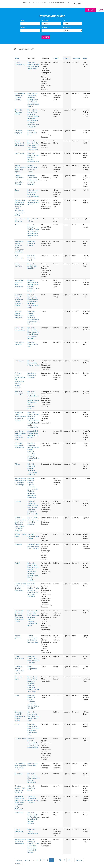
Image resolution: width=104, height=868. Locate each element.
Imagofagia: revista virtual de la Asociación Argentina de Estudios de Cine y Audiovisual (20, 803)
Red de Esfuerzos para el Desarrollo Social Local (33, 547)
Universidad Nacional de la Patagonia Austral (34, 363)
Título (22, 21)
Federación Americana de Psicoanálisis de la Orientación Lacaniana (34, 180)
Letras (17, 724)
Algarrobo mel (20, 153)
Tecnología (31, 510)
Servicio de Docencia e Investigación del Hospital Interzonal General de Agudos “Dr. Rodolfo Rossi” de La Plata (33, 452)
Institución (45, 27)
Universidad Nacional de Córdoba (31, 243)
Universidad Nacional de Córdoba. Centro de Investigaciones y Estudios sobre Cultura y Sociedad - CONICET (33, 400)
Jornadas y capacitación (59, 3)
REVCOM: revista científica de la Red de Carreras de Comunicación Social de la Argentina (20, 524)
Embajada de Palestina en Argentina (32, 375)
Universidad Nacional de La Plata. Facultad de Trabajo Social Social (33, 716)
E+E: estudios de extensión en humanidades (20, 842)
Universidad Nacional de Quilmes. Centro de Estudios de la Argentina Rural (33, 743)
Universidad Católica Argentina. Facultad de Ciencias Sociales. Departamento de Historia (33, 318)
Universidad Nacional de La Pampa (32, 133)
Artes (36, 508)
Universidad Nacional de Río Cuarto (33, 344)
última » (18, 864)
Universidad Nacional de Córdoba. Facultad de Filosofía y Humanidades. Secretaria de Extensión (34, 846)
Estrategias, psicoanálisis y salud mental (20, 445)
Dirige (85, 58)
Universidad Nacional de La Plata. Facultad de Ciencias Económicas (33, 778)
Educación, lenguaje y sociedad (19, 133)
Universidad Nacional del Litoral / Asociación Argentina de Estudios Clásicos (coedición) (33, 702)
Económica (19, 774)
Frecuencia (66, 27)
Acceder (78, 4)
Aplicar (46, 37)
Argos (17, 695)
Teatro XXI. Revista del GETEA (19, 112)
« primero (19, 860)
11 (56, 860)
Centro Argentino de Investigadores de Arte (33, 202)
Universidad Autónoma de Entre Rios (32, 266)
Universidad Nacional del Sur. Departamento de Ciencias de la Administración (33, 145)
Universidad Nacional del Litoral (32, 258)
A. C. (37, 549)
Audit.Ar (18, 563)
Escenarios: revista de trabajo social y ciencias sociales (20, 716)
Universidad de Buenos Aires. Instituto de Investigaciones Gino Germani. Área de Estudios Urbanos (33, 100)
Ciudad (23, 27)
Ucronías (18, 501)
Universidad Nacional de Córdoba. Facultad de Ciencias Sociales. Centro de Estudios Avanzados (34, 590)
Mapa (101, 10)
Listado (91, 10)
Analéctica (18, 544)
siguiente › (79, 860)
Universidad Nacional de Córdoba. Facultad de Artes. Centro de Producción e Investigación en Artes (34, 231)
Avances (18, 225)
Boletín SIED (19, 813)
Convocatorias (40, 3)
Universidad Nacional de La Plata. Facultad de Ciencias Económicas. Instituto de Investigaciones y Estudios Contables (33, 572)
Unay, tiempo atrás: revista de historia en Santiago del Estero (20, 435)
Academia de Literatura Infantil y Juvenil (33, 536)
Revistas (27, 3)
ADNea (17, 464)
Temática (45, 21)
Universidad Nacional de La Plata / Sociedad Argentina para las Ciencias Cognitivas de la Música (33, 301)
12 (60, 860)
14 (69, 860)
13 (64, 860)
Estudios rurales (20, 739)
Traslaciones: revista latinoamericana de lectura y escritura (20, 417)
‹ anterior (27, 860)
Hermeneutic (19, 361)
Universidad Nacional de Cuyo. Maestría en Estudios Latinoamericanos (34, 157)
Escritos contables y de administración (20, 143)
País (64, 21)
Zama (17, 190)
